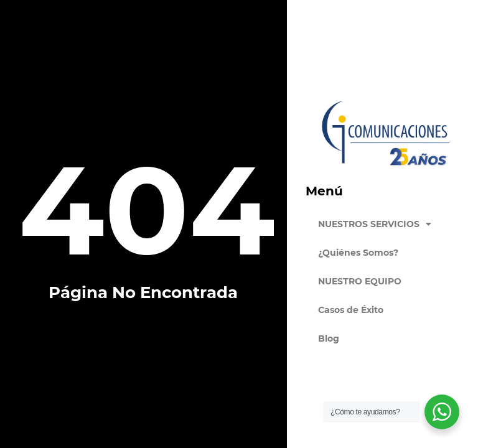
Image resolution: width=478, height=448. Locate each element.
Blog (329, 338)
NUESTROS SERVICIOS (375, 224)
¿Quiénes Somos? (358, 253)
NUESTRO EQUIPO (360, 281)
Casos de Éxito (351, 310)
